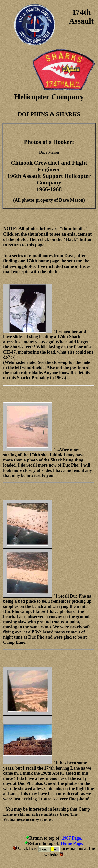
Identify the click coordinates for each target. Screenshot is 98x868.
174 (78, 12)
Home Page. (72, 843)
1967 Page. (72, 838)
